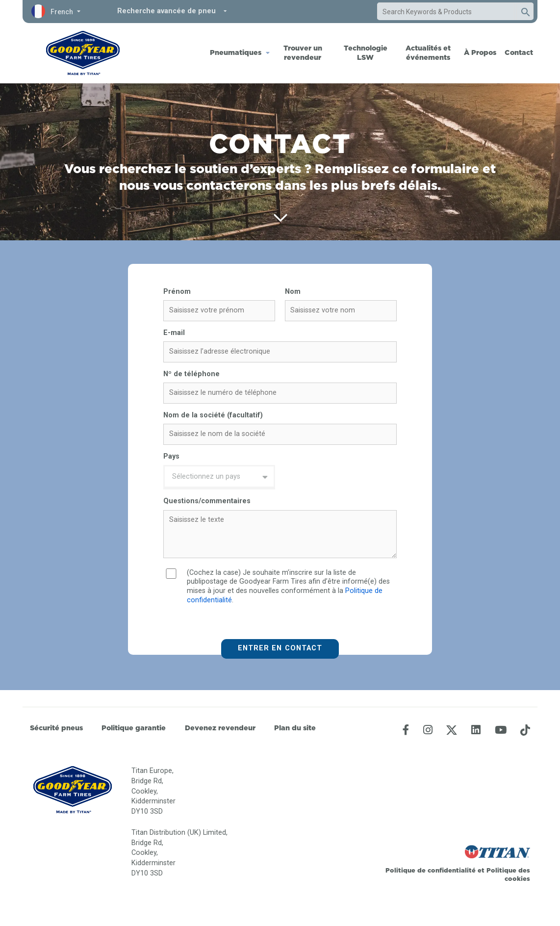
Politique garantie (134, 728)
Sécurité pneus (56, 728)
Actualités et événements (428, 53)
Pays (171, 456)
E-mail (174, 333)
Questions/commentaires (207, 501)
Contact (519, 52)
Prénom (177, 292)
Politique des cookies (508, 874)
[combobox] (446, 12)
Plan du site (295, 728)
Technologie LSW (366, 53)
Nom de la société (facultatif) (213, 415)
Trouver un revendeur (303, 53)
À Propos (480, 52)
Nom (293, 292)
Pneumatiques (236, 52)
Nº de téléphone (191, 374)
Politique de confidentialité (432, 870)
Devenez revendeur (220, 728)
